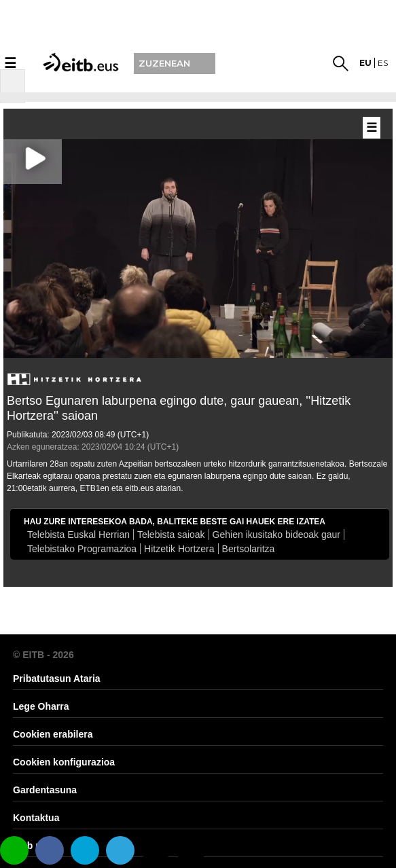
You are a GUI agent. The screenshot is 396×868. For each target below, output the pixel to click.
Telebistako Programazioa (82, 549)
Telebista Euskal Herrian (78, 535)
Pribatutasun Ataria (57, 679)
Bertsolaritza (249, 549)
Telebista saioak (171, 535)
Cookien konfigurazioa (64, 762)
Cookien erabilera (53, 734)
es (383, 63)
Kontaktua (36, 818)
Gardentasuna (45, 790)
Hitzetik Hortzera (179, 549)
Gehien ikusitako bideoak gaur (276, 535)
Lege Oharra (41, 706)
